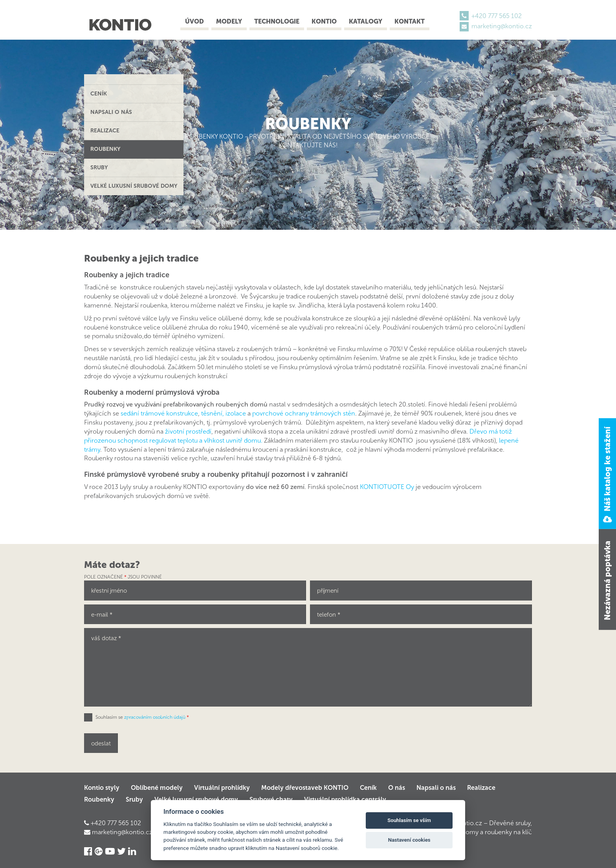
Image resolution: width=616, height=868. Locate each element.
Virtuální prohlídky (222, 788)
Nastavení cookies (409, 840)
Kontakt (410, 21)
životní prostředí (188, 431)
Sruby (99, 168)
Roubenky (105, 149)
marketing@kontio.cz (502, 26)
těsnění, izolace (224, 413)
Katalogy (366, 21)
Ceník (99, 94)
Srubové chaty (271, 799)
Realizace (105, 131)
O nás (397, 788)
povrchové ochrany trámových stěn (304, 413)
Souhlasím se (142, 717)
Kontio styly (102, 788)
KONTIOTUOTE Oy (388, 487)
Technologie (277, 21)
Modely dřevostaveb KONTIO (305, 788)
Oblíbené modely (157, 788)
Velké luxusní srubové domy (134, 186)
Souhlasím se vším (409, 820)
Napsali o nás (111, 112)
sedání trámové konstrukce (159, 413)
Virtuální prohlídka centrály (345, 799)
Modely (229, 21)
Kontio (324, 21)
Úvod (194, 21)
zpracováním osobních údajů (155, 717)
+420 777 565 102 (497, 16)
